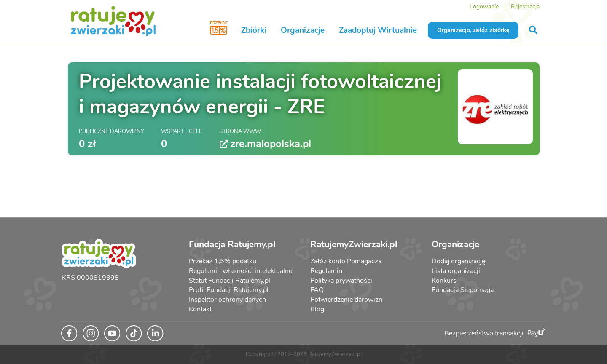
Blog (317, 309)
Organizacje (303, 30)
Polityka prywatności (341, 281)
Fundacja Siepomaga (463, 290)
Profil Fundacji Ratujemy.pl (229, 290)
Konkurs (444, 281)
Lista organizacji (456, 271)
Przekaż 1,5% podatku (223, 261)
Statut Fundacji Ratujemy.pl (230, 281)
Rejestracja (525, 7)
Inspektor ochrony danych (227, 300)
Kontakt (200, 309)
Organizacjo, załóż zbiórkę (473, 30)
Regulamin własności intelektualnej (241, 271)
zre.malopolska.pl (265, 144)
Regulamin (326, 271)
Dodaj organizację (458, 261)
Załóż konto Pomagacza (346, 261)
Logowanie (484, 7)
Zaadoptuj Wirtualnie (378, 30)
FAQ (317, 290)
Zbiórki (254, 30)
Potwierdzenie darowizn (346, 300)
